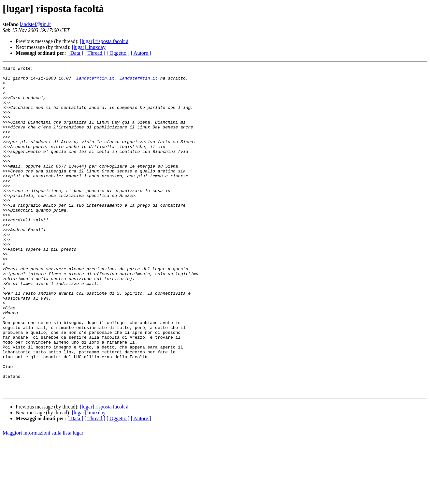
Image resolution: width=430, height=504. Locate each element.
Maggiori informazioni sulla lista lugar (43, 498)
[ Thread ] (95, 53)
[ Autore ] (141, 53)
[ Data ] (75, 53)
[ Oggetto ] (118, 53)
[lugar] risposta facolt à (104, 41)
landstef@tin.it (35, 24)
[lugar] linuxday (89, 47)
